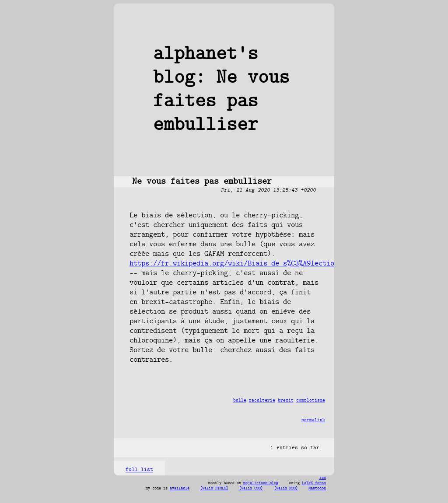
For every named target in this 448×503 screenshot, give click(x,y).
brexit (286, 400)
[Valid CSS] (251, 489)
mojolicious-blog (261, 483)
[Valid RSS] (286, 489)
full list (139, 470)
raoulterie (262, 400)
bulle (240, 400)
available (180, 489)
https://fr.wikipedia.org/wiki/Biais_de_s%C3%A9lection (234, 264)
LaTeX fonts (314, 483)
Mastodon (317, 489)
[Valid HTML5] (214, 489)
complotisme (311, 400)
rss (323, 478)
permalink (313, 420)
